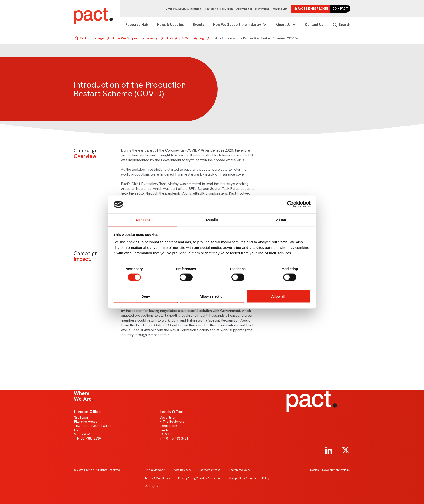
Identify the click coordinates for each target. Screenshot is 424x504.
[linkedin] (329, 450)
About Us (283, 25)
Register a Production (219, 9)
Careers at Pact (210, 470)
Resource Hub (137, 25)
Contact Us (314, 25)
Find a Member (155, 470)
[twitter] (346, 450)
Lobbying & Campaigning (185, 38)
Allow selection (212, 296)
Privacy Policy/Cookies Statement (199, 478)
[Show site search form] (341, 25)
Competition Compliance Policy (249, 478)
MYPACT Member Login (311, 9)
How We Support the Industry (237, 25)
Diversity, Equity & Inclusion (183, 9)
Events (198, 25)
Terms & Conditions (157, 478)
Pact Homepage (92, 38)
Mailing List (280, 9)
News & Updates (170, 25)
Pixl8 (347, 470)
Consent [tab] (143, 219)
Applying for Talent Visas (253, 9)
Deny (146, 296)
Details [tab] (212, 219)
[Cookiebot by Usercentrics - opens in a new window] (290, 204)
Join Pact (340, 9)
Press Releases (182, 470)
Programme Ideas (239, 470)
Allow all (278, 296)
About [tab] (281, 219)
